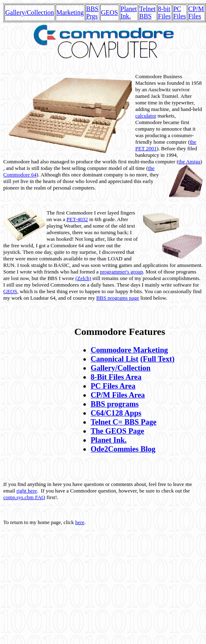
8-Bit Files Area (116, 377)
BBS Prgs (92, 12)
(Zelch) (83, 278)
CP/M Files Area (118, 395)
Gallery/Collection (30, 12)
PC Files (180, 12)
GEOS (110, 12)
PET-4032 (77, 219)
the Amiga (190, 162)
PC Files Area (113, 386)
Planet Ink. (129, 12)
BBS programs (115, 404)
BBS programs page (118, 298)
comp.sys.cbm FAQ (24, 497)
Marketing (70, 12)
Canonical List (115, 359)
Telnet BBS (148, 12)
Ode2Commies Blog (123, 449)
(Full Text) (157, 359)
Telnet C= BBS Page (124, 422)
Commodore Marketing (129, 350)
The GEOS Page (118, 431)
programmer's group (121, 272)
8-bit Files (165, 12)
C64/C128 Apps (116, 413)
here (80, 522)
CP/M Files (196, 12)
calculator (146, 116)
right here (27, 491)
